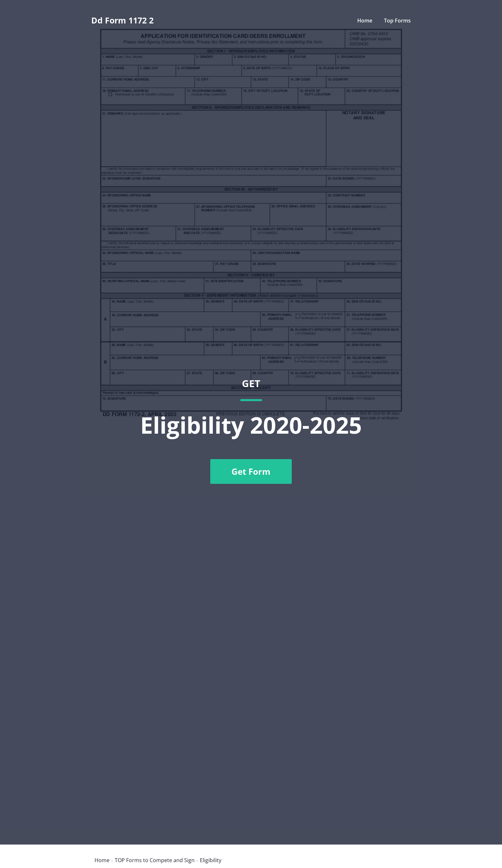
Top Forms (397, 21)
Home (365, 21)
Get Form (251, 471)
